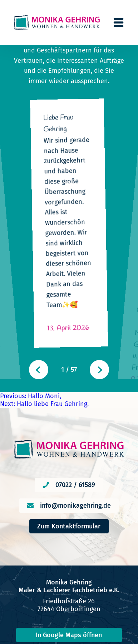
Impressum (69, 615)
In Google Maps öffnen (69, 541)
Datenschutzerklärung (69, 628)
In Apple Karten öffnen (69, 563)
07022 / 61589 (75, 391)
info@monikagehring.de (75, 412)
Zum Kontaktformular (69, 432)
